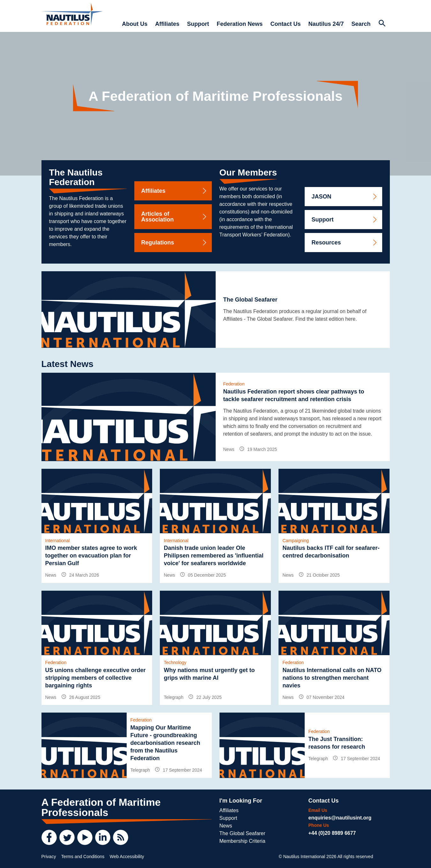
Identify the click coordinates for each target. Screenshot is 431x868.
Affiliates (167, 24)
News (226, 826)
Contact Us (285, 24)
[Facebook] (49, 837)
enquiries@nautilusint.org (340, 818)
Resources (345, 243)
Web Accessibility (127, 857)
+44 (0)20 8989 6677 (332, 833)
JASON (345, 197)
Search (361, 24)
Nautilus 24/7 (326, 24)
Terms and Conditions (83, 857)
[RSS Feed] (121, 837)
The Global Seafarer (242, 833)
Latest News (67, 364)
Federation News (240, 24)
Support (198, 24)
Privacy (49, 857)
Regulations (174, 243)
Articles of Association (174, 217)
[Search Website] (382, 24)
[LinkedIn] (103, 837)
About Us (135, 24)
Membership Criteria (242, 841)
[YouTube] (85, 837)
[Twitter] (67, 837)
